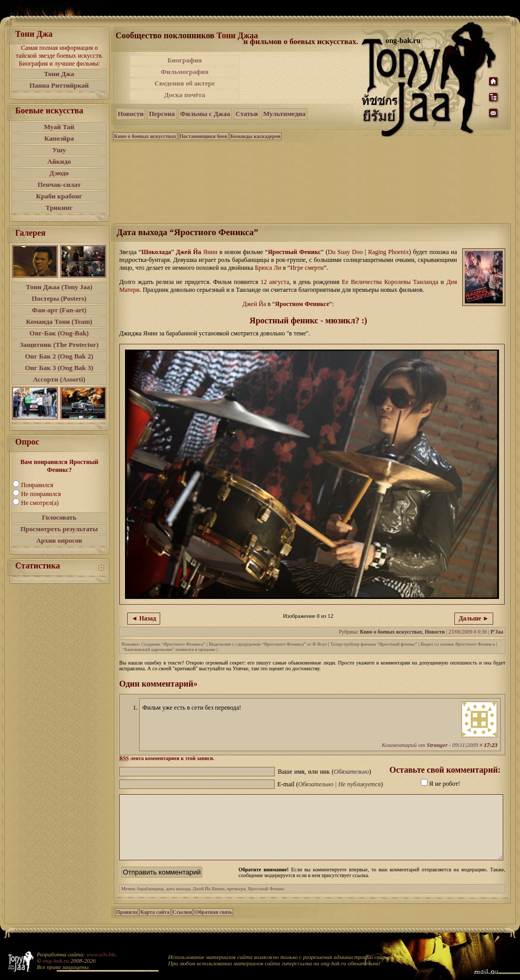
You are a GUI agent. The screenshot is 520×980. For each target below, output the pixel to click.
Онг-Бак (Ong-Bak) (59, 333)
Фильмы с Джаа (205, 114)
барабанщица (150, 901)
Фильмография (185, 72)
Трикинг (59, 208)
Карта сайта (155, 925)
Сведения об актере (185, 83)
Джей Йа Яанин (209, 901)
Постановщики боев (204, 136)
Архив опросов (59, 540)
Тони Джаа (237, 35)
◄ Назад (144, 618)
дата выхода (178, 901)
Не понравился (41, 494)
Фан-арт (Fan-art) (59, 310)
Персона (162, 114)
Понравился (37, 485)
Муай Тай (59, 127)
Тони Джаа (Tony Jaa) (59, 287)
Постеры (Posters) (59, 298)
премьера (236, 901)
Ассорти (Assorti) (59, 379)
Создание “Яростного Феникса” (173, 644)
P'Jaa (497, 632)
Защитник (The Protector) (59, 345)
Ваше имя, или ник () (325, 772)
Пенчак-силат (59, 185)
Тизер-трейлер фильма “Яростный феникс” (374, 644)
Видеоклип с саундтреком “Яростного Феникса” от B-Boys (268, 644)
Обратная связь (214, 925)
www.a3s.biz (101, 954)
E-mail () (330, 784)
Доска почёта (184, 95)
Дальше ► (474, 618)
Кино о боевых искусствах (145, 136)
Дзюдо (59, 173)
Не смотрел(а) (40, 503)
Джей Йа (189, 252)
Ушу (59, 150)
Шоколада (156, 252)
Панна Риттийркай (59, 85)
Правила (127, 925)
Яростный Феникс (294, 252)
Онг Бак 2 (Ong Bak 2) (59, 356)
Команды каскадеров (256, 136)
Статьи (247, 114)
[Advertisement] (301, 78)
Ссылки (183, 925)
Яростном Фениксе (302, 304)
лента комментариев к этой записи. (167, 758)
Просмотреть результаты (59, 529)
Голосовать (59, 517)
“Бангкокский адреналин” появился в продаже (169, 649)
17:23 (491, 745)
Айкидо (59, 161)
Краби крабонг (59, 196)
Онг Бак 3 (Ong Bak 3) (59, 368)
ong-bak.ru (56, 961)
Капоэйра (59, 138)
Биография (185, 60)
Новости (131, 114)
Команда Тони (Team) (59, 322)
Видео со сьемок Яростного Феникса (458, 644)
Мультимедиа (284, 114)
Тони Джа (59, 74)
